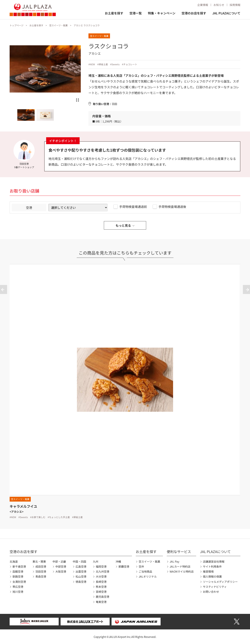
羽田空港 (41, 571)
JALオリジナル (148, 576)
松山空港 (81, 576)
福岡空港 (101, 566)
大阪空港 (61, 571)
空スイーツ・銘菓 (58, 25)
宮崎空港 (101, 592)
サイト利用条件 (212, 566)
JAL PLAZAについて (226, 13)
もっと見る (123, 225)
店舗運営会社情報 (214, 561)
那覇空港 (124, 566)
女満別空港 (19, 582)
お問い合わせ (211, 592)
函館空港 (18, 571)
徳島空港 (81, 582)
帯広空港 (18, 587)
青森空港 (41, 576)
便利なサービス (179, 551)
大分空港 (101, 576)
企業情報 (203, 5)
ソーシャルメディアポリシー (220, 582)
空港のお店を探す (194, 13)
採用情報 (235, 5)
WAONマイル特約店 (182, 571)
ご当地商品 (145, 571)
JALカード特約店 (180, 566)
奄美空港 (101, 602)
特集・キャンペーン (162, 13)
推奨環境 (208, 571)
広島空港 (81, 566)
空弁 (141, 566)
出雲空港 (81, 571)
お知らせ (219, 5)
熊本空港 (101, 587)
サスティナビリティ (215, 587)
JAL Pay (174, 561)
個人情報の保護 (212, 576)
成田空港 (41, 566)
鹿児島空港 (102, 597)
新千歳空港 (19, 566)
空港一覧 (136, 13)
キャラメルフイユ (23, 506)
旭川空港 (18, 592)
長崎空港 (101, 582)
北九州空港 (102, 571)
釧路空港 (18, 576)
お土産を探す (114, 13)
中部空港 (61, 566)
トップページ (17, 25)
